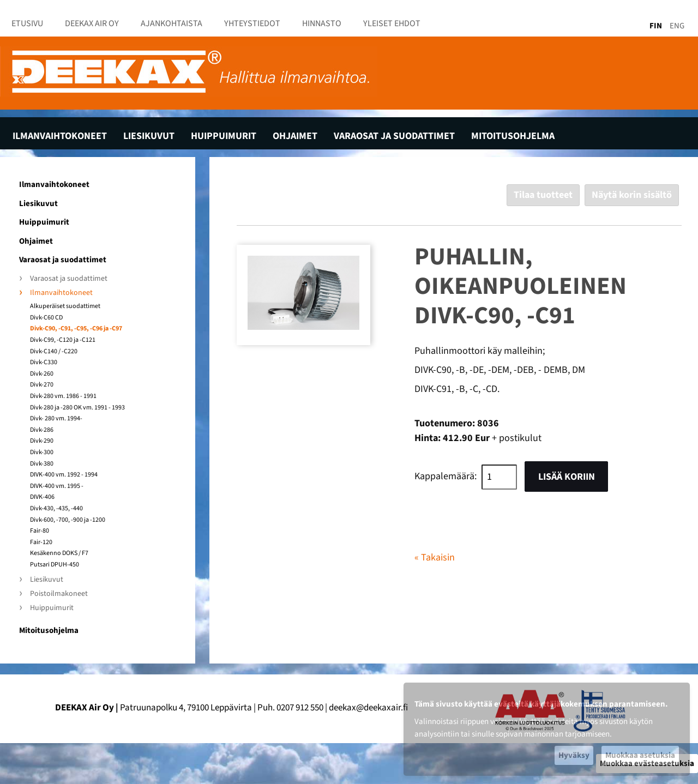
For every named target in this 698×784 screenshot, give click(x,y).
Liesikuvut (149, 136)
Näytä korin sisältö (632, 195)
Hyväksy (574, 755)
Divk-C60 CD (46, 318)
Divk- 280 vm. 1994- (56, 419)
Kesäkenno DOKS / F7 (59, 553)
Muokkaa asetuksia (640, 755)
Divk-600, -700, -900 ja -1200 (68, 520)
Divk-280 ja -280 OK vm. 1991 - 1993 (77, 408)
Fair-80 (40, 531)
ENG (677, 26)
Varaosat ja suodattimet (394, 136)
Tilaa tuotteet (543, 195)
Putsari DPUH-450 (55, 565)
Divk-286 (42, 430)
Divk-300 (42, 453)
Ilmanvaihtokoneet (60, 136)
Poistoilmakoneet (59, 594)
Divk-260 (42, 374)
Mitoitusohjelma (513, 136)
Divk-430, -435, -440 (56, 509)
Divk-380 (42, 464)
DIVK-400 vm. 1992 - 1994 (64, 475)
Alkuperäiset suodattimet (65, 306)
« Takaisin (435, 557)
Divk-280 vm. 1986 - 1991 (63, 396)
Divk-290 (42, 441)
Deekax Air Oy (92, 23)
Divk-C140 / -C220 (54, 352)
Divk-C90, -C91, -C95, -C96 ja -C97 (76, 329)
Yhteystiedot (252, 23)
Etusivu (27, 23)
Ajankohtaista (172, 23)
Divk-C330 (44, 363)
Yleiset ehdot (392, 23)
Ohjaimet (295, 136)
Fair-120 (41, 542)
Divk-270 (42, 385)
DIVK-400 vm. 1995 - (57, 486)
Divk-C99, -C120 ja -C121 (63, 340)
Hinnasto (322, 23)
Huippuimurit (224, 136)
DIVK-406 (42, 497)
